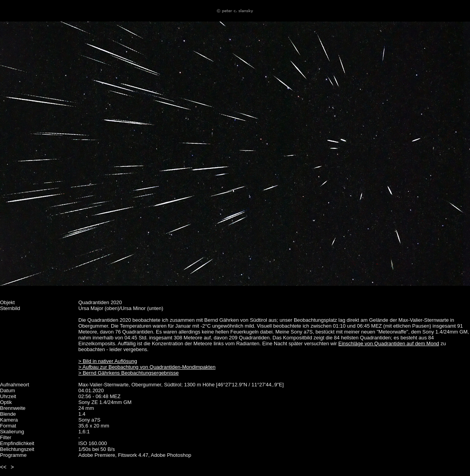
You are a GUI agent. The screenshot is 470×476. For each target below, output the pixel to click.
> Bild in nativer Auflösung (108, 361)
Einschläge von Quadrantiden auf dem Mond (389, 343)
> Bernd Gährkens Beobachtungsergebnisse (128, 373)
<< (3, 467)
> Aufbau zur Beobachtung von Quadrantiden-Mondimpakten (147, 367)
